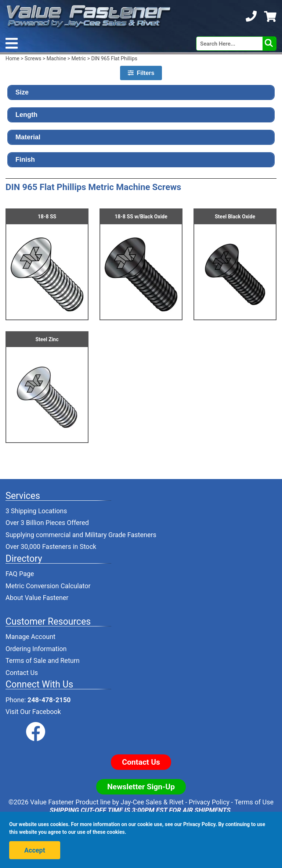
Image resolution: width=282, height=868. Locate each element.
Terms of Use (254, 802)
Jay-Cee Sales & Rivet (152, 802)
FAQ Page (20, 574)
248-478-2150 (49, 700)
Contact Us (22, 673)
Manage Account (30, 637)
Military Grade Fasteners (121, 535)
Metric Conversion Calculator (48, 586)
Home (12, 58)
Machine (56, 58)
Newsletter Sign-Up (141, 787)
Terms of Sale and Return (43, 660)
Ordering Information (36, 649)
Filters (141, 73)
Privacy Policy (209, 802)
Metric (79, 58)
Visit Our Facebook (33, 712)
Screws (33, 58)
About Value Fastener (37, 598)
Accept (35, 850)
